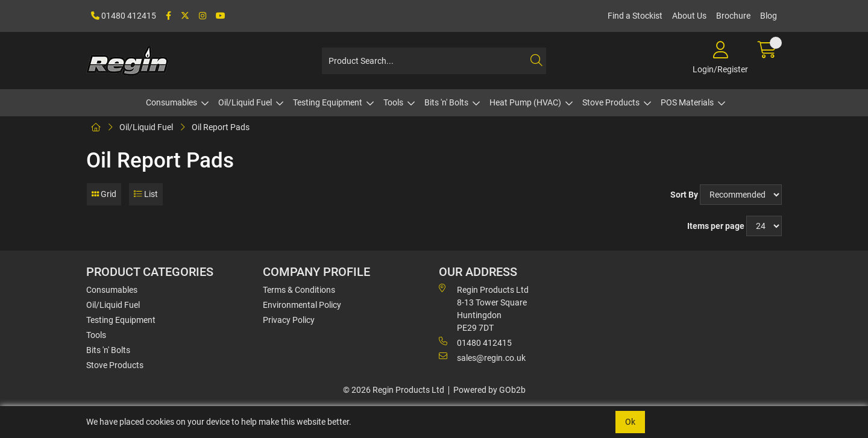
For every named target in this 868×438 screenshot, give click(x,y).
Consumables (171, 102)
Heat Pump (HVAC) (525, 102)
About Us (689, 16)
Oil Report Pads (221, 127)
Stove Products (611, 102)
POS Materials (687, 102)
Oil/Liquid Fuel (245, 102)
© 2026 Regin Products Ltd (394, 390)
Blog (769, 16)
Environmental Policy (302, 305)
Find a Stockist (635, 16)
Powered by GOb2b (489, 390)
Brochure (733, 16)
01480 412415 (124, 16)
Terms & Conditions (299, 290)
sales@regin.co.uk (482, 357)
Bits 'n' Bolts (446, 102)
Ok (630, 422)
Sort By (684, 195)
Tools (393, 102)
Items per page (716, 226)
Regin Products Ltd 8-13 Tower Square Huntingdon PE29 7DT (484, 308)
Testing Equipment (328, 102)
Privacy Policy (289, 320)
